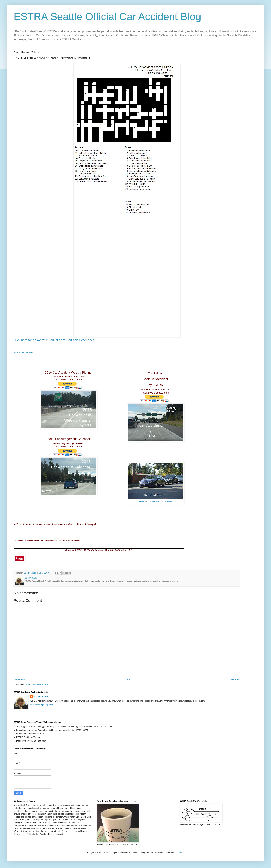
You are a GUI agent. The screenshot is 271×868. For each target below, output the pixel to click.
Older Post (234, 679)
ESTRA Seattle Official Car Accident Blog (107, 17)
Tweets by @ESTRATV (25, 353)
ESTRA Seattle (41, 696)
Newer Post (20, 679)
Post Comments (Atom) (37, 684)
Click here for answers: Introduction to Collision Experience (54, 340)
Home (127, 679)
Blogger (180, 853)
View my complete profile (41, 705)
